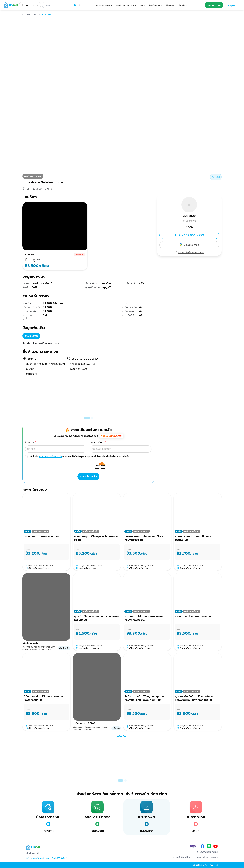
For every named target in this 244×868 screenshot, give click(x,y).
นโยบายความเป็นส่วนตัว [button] (50, 457)
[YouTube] (216, 847)
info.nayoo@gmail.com (38, 858)
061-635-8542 (59, 858)
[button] (61, 5)
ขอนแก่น (30, 5)
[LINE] (209, 847)
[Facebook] (202, 847)
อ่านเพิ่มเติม (64, 648)
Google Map (189, 245)
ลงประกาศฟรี (214, 5)
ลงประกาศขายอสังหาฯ (207, 852)
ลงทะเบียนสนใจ (88, 477)
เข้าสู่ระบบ (232, 5)
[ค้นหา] (59, 5)
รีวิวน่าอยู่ (170, 5)
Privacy (97, 468)
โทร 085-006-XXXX (189, 235)
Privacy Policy (201, 857)
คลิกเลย (116, 728)
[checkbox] (26, 457)
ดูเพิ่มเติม (122, 736)
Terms (103, 468)
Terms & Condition (181, 857)
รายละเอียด (31, 336)
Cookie (214, 857)
